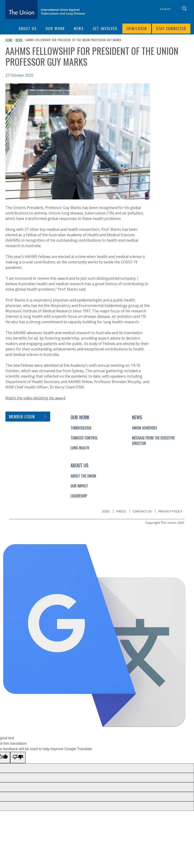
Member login (22, 417)
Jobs (106, 511)
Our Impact (79, 486)
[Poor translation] (18, 758)
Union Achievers (144, 428)
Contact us (142, 511)
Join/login (137, 29)
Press (121, 511)
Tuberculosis (81, 428)
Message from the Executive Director (153, 441)
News (19, 40)
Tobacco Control (84, 438)
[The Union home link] (45, 10)
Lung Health (80, 448)
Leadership (79, 496)
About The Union (83, 476)
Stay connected (171, 29)
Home (9, 40)
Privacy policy (170, 511)
